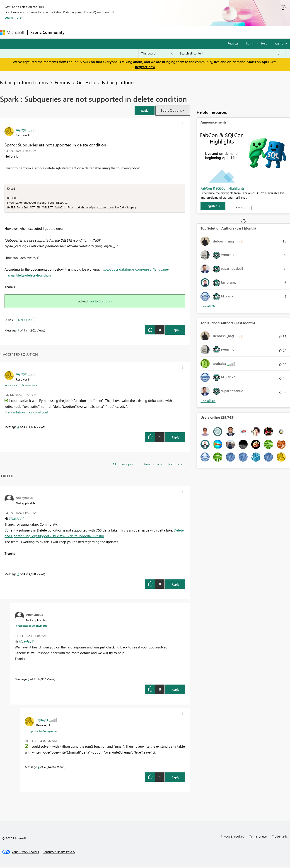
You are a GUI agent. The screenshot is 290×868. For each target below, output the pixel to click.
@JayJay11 (17, 519)
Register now (145, 67)
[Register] (213, 206)
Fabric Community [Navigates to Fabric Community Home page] (47, 32)
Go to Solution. (101, 302)
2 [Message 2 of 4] (18, 575)
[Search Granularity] (157, 53)
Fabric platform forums (24, 82)
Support (190, 32)
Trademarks (280, 837)
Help (264, 43)
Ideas (113, 32)
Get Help (86, 82)
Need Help (25, 321)
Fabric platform (118, 82)
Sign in (250, 43)
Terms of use (258, 837)
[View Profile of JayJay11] (22, 130)
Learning (171, 32)
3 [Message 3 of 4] (28, 680)
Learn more (13, 17)
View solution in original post (26, 413)
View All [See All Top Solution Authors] (208, 306)
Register (233, 43)
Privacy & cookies (232, 837)
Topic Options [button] (171, 110)
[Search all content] (231, 53)
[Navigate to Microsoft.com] (12, 32)
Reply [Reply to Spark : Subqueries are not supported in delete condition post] (175, 331)
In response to (21, 386)
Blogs (154, 32)
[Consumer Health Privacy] (59, 853)
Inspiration (95, 32)
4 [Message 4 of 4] (18, 428)
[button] (182, 123)
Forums (75, 32)
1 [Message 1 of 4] (18, 331)
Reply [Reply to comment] (175, 438)
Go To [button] (279, 43)
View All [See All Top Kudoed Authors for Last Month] (208, 401)
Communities (134, 32)
